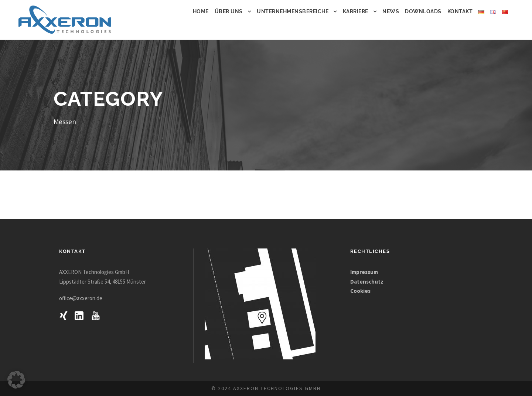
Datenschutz (367, 282)
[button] (16, 380)
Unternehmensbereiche (293, 11)
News (391, 11)
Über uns (229, 11)
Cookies (360, 291)
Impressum (365, 272)
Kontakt (460, 11)
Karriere (356, 11)
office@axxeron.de (81, 298)
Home (201, 11)
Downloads (423, 11)
